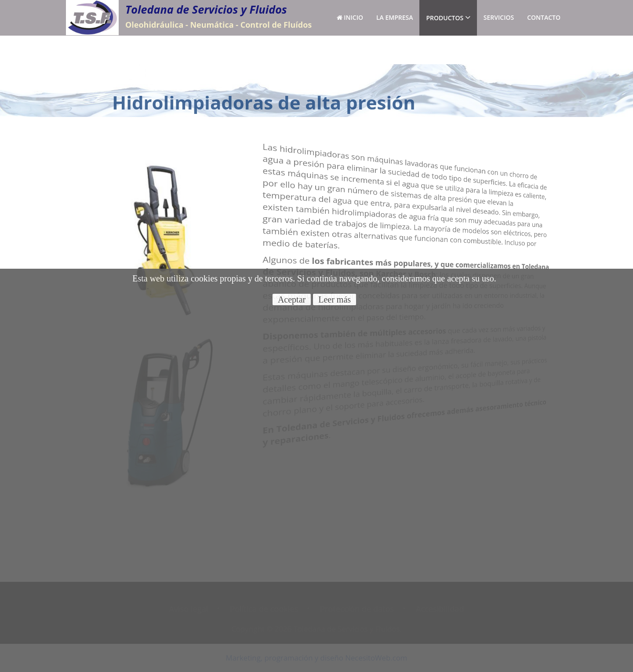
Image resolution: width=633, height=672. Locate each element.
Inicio (350, 17)
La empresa (395, 17)
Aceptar (292, 299)
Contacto (544, 17)
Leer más (335, 299)
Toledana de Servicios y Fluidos (206, 9)
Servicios (499, 17)
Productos (448, 18)
